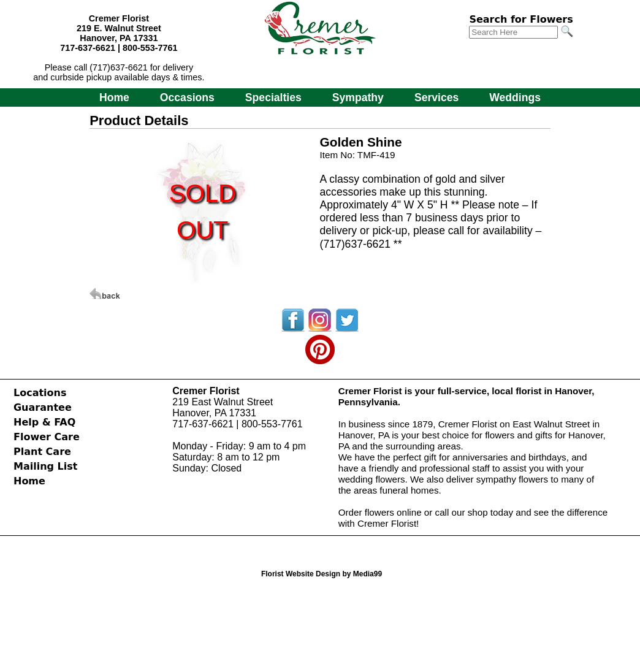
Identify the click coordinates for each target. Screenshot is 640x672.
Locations (40, 393)
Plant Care (42, 452)
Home (114, 97)
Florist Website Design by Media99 (322, 574)
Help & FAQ (44, 422)
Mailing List (45, 466)
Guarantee (43, 407)
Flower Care (47, 437)
